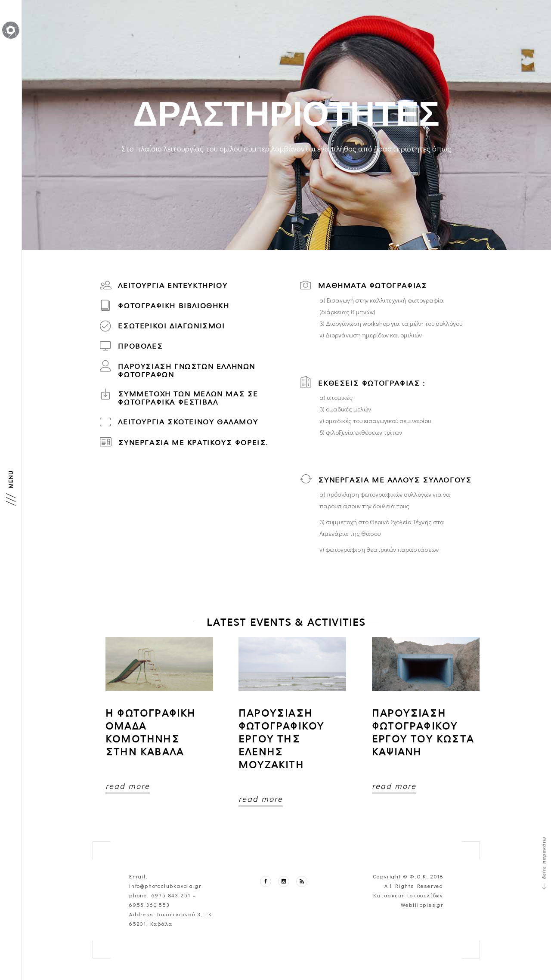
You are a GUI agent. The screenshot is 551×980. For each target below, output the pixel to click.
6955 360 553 (150, 905)
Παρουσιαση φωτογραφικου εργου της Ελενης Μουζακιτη (281, 739)
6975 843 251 (171, 895)
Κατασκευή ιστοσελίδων (408, 895)
